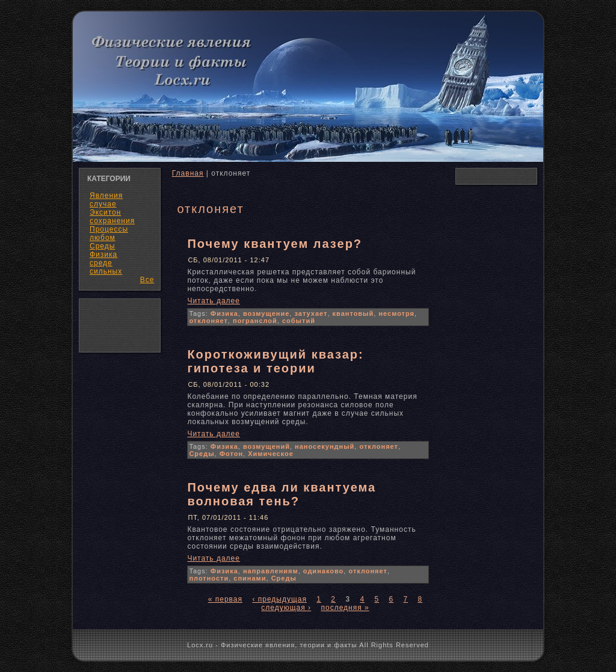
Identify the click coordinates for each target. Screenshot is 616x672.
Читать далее (214, 301)
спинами (250, 578)
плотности (209, 578)
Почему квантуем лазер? (275, 244)
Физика (224, 313)
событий (299, 321)
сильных (106, 271)
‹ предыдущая (279, 599)
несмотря (396, 313)
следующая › (286, 608)
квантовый (353, 313)
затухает (311, 313)
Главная (188, 173)
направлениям (271, 571)
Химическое (271, 454)
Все (147, 280)
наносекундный (325, 446)
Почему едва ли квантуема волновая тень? (282, 494)
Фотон (231, 454)
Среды (202, 454)
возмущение (266, 313)
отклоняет (208, 321)
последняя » (345, 608)
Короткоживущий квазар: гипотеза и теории (275, 361)
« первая (225, 599)
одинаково (324, 571)
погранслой (255, 321)
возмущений (266, 446)
